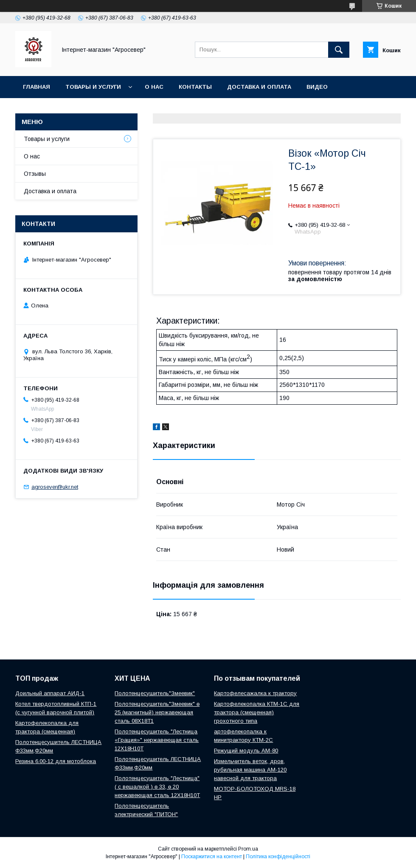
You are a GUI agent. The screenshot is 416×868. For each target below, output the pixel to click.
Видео (317, 87)
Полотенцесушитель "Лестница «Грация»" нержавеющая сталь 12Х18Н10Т (157, 740)
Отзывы (35, 174)
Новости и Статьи (54, 109)
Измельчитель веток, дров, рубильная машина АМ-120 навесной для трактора (250, 770)
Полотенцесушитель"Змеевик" (155, 693)
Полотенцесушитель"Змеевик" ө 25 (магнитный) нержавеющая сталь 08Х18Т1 (157, 712)
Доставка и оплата (259, 87)
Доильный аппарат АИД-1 (50, 693)
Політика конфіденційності (278, 857)
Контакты (195, 87)
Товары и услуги (93, 87)
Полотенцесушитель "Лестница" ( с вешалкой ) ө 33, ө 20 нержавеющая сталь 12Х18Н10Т (157, 787)
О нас (154, 87)
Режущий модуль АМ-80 (246, 751)
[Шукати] (339, 50)
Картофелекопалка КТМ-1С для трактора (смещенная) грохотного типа (257, 712)
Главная (37, 87)
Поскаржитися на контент (212, 857)
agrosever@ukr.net (55, 487)
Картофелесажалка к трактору (255, 693)
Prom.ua (248, 849)
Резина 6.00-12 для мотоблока (56, 761)
